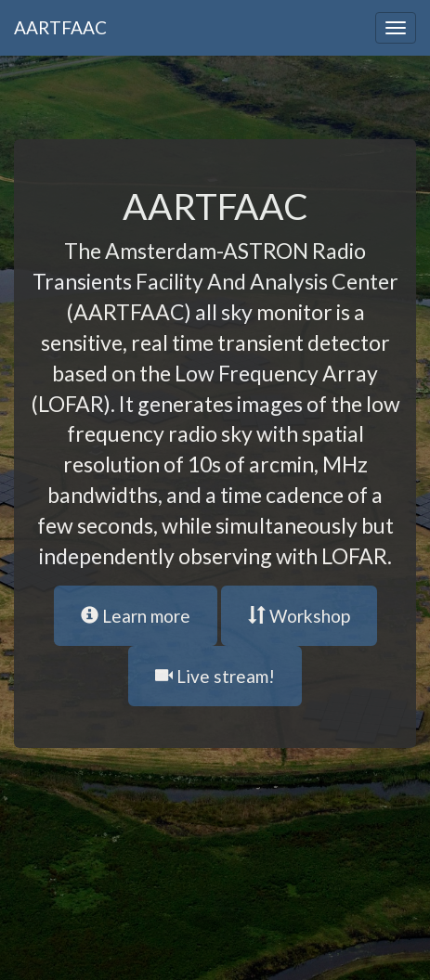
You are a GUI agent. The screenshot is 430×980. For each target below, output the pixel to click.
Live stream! (215, 676)
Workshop (299, 616)
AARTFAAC (60, 27)
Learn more (136, 616)
